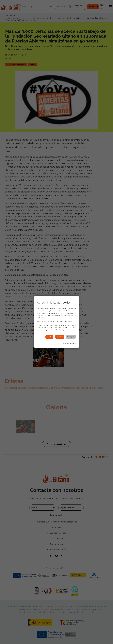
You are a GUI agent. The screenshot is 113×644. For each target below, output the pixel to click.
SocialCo (73, 344)
